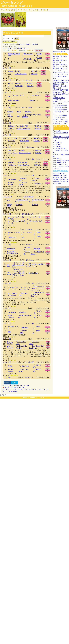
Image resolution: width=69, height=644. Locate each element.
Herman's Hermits (11, 184)
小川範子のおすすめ (60, 175)
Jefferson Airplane (10, 343)
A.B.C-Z (10, 83)
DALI (9, 218)
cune (9, 74)
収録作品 (34, 71)
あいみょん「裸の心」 (61, 94)
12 (25, 48)
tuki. (9, 96)
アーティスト (24, 10)
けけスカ (59, 143)
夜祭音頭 (37, 249)
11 (22, 48)
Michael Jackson (10, 370)
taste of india (24, 141)
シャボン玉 (24, 138)
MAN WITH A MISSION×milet (12, 253)
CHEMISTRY (12, 237)
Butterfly (16, 100)
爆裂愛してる (61, 162)
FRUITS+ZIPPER (62, 133)
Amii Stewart (12, 165)
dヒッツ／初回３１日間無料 (28, 44)
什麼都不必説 (25, 366)
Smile (10, 100)
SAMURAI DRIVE (21, 74)
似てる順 (7, 50)
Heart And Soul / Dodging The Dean (38, 294)
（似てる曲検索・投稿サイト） (17, 6)
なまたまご (30, 229)
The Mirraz (9, 273)
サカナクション (62, 164)
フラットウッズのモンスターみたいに (18, 265)
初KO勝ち (25, 328)
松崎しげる (12, 150)
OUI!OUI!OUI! (33, 273)
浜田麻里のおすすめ (60, 177)
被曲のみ (22, 50)
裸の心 (59, 158)
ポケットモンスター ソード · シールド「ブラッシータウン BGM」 (61, 74)
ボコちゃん (30, 147)
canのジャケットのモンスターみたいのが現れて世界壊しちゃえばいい (18, 273)
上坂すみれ (12, 126)
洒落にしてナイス (28, 108)
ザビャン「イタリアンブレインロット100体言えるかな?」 (61, 121)
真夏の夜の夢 (23, 162)
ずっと (58, 131)
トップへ (6, 389)
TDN (32, 175)
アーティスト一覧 (16, 389)
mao (9, 201)
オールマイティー (63, 160)
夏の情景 (19, 205)
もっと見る (57, 183)
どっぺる (8, 10)
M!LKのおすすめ (59, 173)
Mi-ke (9, 222)
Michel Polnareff (11, 316)
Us (23, 237)
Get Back (22, 312)
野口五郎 (11, 162)
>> (28, 48)
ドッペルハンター (28, 80)
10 (19, 48)
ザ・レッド (30, 245)
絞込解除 (39, 50)
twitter (14, 383)
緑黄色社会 (11, 249)
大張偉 (10, 366)
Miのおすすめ (20, 387)
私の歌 (22, 150)
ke (33, 283)
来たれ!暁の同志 (23, 126)
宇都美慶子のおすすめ (61, 181)
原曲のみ (30, 50)
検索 (17, 39)
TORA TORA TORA (24, 129)
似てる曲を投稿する (10, 42)
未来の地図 (27, 59)
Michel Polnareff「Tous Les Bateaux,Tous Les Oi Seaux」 (61, 82)
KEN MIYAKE (10, 116)
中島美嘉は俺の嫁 (59, 51)
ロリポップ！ (42, 397)
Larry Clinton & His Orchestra (12, 294)
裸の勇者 (18, 71)
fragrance (18, 83)
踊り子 (58, 145)
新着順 (14, 50)
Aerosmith (11, 141)
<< (3, 48)
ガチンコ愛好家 (28, 197)
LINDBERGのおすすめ (61, 179)
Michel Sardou (13, 153)
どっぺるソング (12, 2)
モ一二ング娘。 (13, 138)
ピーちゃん (30, 260)
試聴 (48, 54)
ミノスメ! (44, 10)
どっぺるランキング (31, 389)
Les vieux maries (25, 153)
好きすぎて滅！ (61, 149)
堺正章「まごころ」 (60, 102)
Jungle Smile (10, 205)
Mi (8, 59)
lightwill (32, 397)
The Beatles (12, 179)
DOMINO (11, 129)
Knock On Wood (24, 165)
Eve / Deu (9, 265)
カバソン (36, 10)
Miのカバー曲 (9, 387)
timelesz (10, 112)
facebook (7, 383)
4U (18, 116)
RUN (19, 112)
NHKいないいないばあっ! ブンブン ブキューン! (38, 288)
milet (9, 332)
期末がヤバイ (29, 377)
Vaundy (10, 71)
